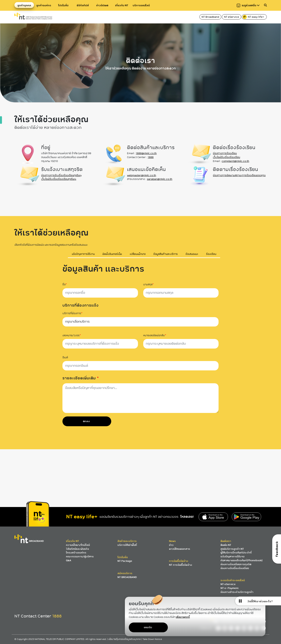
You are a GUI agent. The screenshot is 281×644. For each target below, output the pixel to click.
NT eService (232, 17)
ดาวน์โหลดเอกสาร (180, 549)
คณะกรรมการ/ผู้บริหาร (80, 556)
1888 (151, 157)
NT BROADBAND (127, 577)
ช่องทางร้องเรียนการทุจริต (236, 564)
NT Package (125, 561)
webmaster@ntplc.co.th (142, 175)
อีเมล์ (65, 358)
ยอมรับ (148, 627)
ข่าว (171, 545)
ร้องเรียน (211, 254)
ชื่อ (65, 285)
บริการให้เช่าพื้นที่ (127, 545)
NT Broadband (210, 17)
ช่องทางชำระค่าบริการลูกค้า (237, 592)
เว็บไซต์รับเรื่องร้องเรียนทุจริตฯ (59, 179)
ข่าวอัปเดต (102, 5)
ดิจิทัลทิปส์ (83, 5)
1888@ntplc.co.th (146, 153)
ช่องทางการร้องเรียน (225, 153)
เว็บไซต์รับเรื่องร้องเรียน (226, 157)
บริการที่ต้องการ (72, 313)
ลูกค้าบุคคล (24, 5)
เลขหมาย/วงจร (72, 335)
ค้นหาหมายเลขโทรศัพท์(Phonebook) (242, 560)
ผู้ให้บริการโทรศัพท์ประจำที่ (236, 553)
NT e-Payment (229, 588)
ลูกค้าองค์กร (44, 5)
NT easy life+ (254, 17)
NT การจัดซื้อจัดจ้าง (181, 565)
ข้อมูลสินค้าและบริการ (166, 254)
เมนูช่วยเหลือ (248, 5)
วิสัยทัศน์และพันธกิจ (77, 549)
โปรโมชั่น (63, 5)
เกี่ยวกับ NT (122, 5)
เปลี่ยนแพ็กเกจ (138, 254)
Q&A (69, 560)
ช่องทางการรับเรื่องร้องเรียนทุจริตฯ (61, 175)
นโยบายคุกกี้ (183, 617)
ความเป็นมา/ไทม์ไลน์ (78, 545)
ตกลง (86, 421)
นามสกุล (148, 285)
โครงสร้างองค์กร (76, 553)
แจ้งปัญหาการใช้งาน (83, 254)
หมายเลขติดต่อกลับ (155, 335)
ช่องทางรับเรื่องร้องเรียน (235, 568)
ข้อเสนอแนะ (192, 254)
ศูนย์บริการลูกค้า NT (232, 549)
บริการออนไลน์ (141, 5)
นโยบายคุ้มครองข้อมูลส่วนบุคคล (125, 639)
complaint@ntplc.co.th (235, 161)
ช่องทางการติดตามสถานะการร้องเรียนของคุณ (239, 175)
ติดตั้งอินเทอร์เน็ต (112, 254)
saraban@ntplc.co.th (160, 179)
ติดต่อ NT (226, 545)
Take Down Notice (152, 639)
